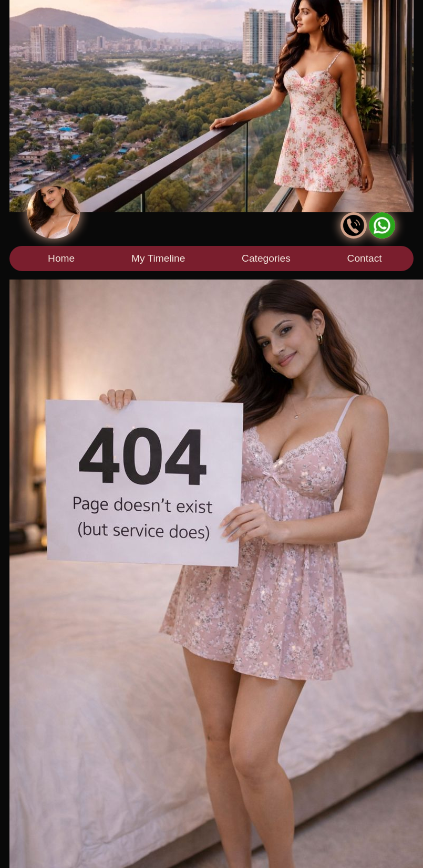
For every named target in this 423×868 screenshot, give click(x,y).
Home (61, 258)
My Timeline (158, 258)
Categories (266, 258)
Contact (365, 258)
